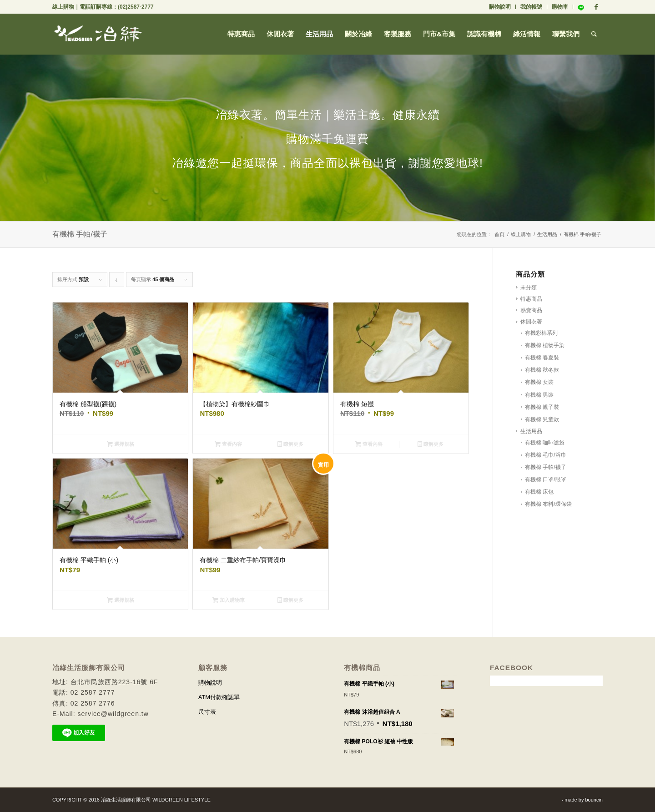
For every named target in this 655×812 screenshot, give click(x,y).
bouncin (594, 800)
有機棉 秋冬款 (542, 370)
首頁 (499, 234)
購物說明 (500, 7)
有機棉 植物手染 (545, 345)
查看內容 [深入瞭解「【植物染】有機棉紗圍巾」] (228, 444)
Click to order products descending (117, 282)
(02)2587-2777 (136, 7)
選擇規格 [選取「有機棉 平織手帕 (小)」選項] (121, 600)
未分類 (529, 287)
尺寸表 (207, 712)
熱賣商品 (531, 310)
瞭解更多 (290, 444)
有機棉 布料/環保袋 (548, 504)
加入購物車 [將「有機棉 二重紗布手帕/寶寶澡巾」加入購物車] (229, 600)
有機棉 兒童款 (542, 419)
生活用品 (547, 234)
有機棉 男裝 (539, 395)
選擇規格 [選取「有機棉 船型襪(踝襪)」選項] (121, 444)
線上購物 (63, 7)
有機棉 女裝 (539, 382)
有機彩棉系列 (541, 333)
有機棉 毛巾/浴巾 (546, 455)
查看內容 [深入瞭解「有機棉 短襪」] (369, 444)
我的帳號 (531, 7)
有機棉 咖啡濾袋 (545, 443)
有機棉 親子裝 (542, 407)
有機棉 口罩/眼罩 (546, 479)
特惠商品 (531, 299)
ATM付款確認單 (219, 697)
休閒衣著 (531, 322)
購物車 (560, 7)
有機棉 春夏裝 (542, 358)
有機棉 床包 (539, 492)
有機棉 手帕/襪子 (546, 467)
